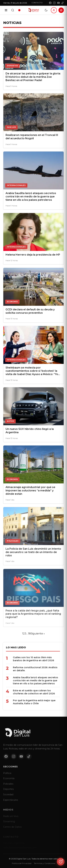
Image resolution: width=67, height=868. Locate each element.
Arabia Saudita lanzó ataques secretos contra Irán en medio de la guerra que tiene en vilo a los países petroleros (31, 680)
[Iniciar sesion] (54, 10)
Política (7, 775)
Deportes (8, 792)
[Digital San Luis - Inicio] (33, 10)
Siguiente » (38, 634)
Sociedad (8, 797)
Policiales (8, 786)
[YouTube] (58, 3)
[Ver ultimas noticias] (61, 862)
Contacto (37, 3)
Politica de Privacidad (22, 863)
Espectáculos (11, 802)
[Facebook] (50, 3)
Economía (9, 781)
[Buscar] (13, 10)
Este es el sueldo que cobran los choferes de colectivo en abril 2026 (30, 692)
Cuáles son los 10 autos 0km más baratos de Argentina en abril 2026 (29, 659)
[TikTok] (63, 3)
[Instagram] (54, 3)
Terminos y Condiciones (45, 863)
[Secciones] (6, 10)
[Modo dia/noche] (46, 10)
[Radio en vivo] (19, 10)
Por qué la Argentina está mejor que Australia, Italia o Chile (30, 702)
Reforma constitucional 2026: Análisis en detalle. (31, 669)
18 (29, 634)
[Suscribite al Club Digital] (61, 10)
